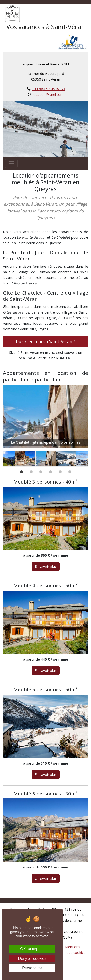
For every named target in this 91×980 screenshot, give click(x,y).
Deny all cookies (32, 959)
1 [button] (21, 476)
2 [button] (31, 476)
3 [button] (41, 476)
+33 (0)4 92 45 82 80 (48, 89)
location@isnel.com (48, 94)
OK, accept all (32, 949)
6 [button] (70, 476)
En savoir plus (46, 566)
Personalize (32, 968)
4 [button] (50, 476)
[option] (45, 418)
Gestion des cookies (69, 952)
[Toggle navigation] (11, 163)
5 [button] (60, 476)
